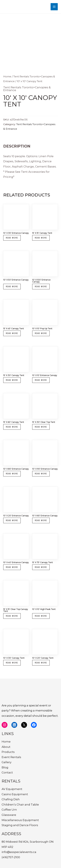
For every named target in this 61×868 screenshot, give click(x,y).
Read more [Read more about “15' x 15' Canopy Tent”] (41, 238)
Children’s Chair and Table (20, 805)
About (6, 747)
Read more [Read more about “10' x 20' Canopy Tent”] (41, 663)
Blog (5, 767)
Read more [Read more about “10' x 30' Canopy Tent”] (12, 663)
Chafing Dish (11, 799)
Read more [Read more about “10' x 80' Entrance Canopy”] (12, 474)
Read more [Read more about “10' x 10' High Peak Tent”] (41, 616)
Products (8, 752)
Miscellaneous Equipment (20, 820)
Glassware (9, 815)
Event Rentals (11, 757)
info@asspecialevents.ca (19, 852)
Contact (7, 772)
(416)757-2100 (11, 857)
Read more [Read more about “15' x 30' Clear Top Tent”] (41, 427)
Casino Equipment (15, 794)
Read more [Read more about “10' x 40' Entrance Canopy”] (12, 567)
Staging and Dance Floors (20, 825)
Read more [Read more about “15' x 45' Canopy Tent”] (12, 333)
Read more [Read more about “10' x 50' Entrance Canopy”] (12, 287)
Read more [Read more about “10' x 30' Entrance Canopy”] (12, 238)
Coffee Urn (9, 810)
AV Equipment (12, 789)
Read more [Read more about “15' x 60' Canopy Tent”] (12, 427)
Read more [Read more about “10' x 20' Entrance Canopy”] (12, 520)
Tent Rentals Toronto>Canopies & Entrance (27, 89)
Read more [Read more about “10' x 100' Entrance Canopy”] (41, 287)
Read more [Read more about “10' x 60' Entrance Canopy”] (41, 520)
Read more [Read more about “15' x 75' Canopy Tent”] (41, 567)
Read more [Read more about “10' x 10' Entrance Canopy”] (41, 380)
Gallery (7, 762)
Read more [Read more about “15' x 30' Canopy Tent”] (12, 380)
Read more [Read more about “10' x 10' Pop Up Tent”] (41, 333)
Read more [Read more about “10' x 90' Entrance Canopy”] (41, 474)
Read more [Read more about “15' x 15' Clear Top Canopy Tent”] (12, 616)
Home (7, 76)
